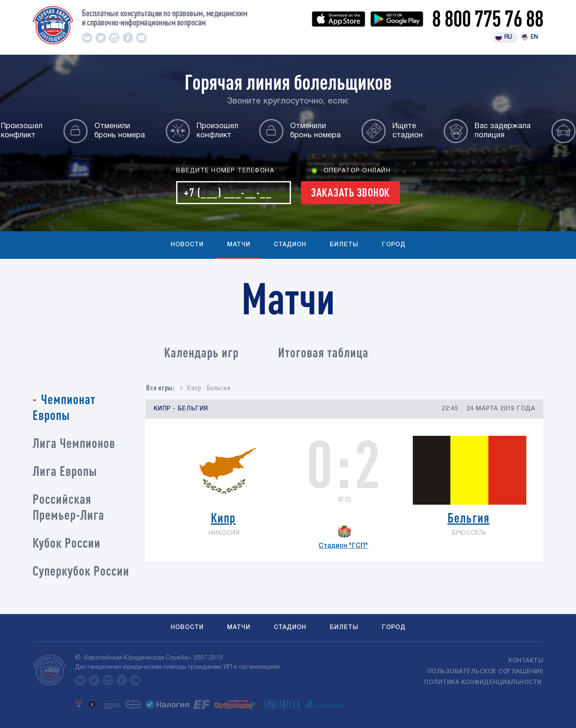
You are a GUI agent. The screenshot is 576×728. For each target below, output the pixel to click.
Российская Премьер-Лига (68, 507)
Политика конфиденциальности (484, 683)
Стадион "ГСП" (343, 546)
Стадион (290, 245)
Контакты (526, 661)
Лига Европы (65, 471)
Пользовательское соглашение (486, 672)
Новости (187, 245)
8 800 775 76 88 (488, 18)
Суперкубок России (81, 570)
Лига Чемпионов (74, 443)
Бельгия (469, 517)
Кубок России (67, 542)
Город (394, 245)
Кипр (223, 517)
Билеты (344, 245)
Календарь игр (201, 352)
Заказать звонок (350, 192)
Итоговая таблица (323, 352)
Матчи (239, 245)
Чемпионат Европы (64, 407)
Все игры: (160, 387)
